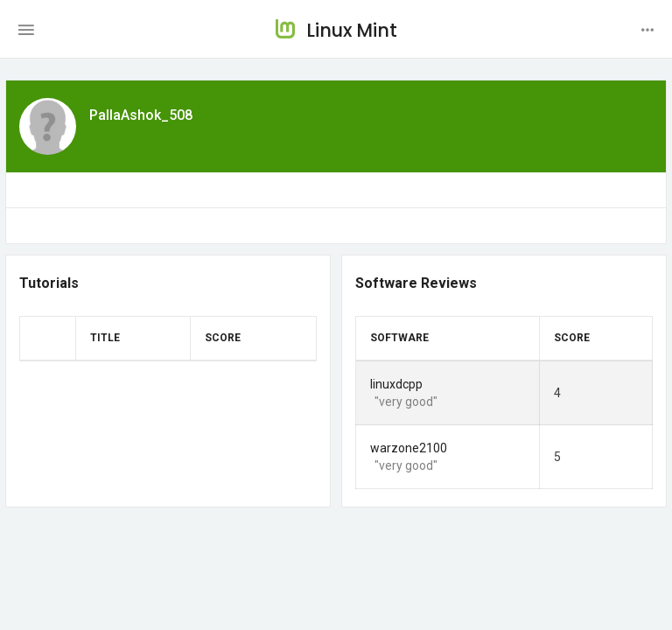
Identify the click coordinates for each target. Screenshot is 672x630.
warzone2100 (409, 448)
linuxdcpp (396, 384)
